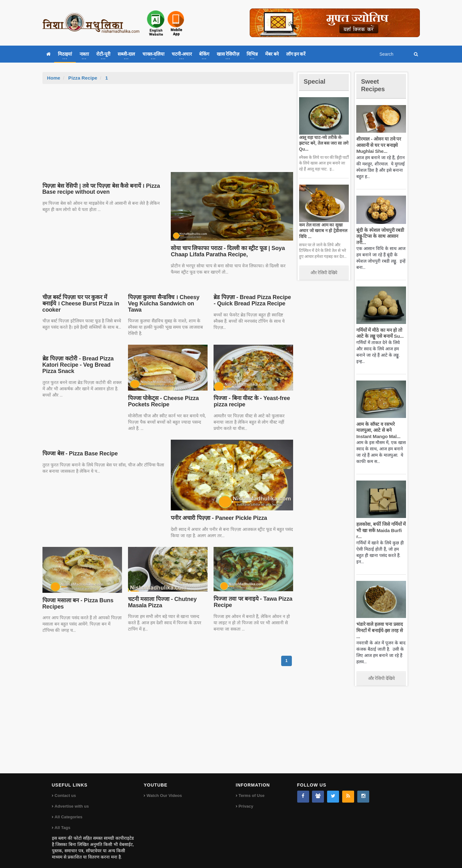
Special (315, 81)
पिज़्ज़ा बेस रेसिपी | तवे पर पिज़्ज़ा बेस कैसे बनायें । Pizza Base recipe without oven (100, 189)
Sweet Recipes (374, 85)
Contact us (65, 789)
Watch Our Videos (164, 789)
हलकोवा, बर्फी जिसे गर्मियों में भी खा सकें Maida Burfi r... (380, 530)
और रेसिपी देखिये (324, 273)
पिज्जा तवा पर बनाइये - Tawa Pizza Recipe (252, 596)
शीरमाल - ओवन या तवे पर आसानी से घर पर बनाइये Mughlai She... (378, 145)
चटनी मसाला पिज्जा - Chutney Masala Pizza (161, 596)
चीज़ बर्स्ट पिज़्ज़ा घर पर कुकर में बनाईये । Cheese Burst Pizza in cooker (82, 300)
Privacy (246, 800)
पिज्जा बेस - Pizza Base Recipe (79, 447)
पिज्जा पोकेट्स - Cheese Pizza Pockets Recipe (162, 395)
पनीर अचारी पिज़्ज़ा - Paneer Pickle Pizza (217, 512)
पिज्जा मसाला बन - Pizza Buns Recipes (77, 597)
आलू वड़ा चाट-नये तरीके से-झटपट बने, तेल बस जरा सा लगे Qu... (323, 143)
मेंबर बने (272, 54)
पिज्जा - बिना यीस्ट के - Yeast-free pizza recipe (250, 395)
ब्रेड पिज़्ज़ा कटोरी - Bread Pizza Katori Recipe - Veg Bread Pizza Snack (77, 359)
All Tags (63, 821)
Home (54, 78)
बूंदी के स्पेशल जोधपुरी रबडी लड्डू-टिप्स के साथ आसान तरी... (379, 236)
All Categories (68, 811)
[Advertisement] (168, 131)
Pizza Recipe (83, 78)
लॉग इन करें (296, 54)
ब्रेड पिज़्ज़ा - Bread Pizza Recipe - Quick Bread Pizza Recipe (253, 300)
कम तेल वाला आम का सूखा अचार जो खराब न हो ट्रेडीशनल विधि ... (323, 231)
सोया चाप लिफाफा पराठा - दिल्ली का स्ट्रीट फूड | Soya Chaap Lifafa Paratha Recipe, (226, 251)
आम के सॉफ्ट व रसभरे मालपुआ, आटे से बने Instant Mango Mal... (378, 430)
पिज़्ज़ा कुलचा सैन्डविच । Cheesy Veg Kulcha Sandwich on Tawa (167, 300)
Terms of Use (251, 789)
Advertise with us (72, 800)
